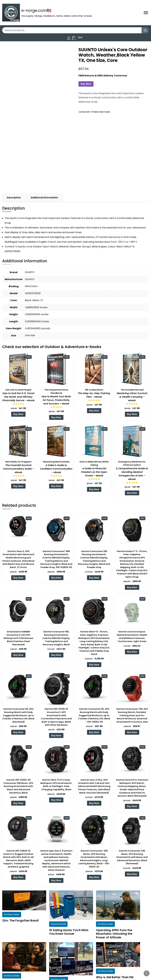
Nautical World (58, 924)
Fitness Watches (100, 112)
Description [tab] (14, 198)
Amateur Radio (12, 914)
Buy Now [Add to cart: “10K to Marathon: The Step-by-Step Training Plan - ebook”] (94, 411)
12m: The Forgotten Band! (21, 920)
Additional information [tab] (44, 198)
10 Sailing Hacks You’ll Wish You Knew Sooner (69, 932)
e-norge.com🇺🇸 (36, 11)
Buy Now (86, 84)
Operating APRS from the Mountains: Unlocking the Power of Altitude (114, 934)
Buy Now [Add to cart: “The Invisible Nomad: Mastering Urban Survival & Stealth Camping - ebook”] (132, 414)
